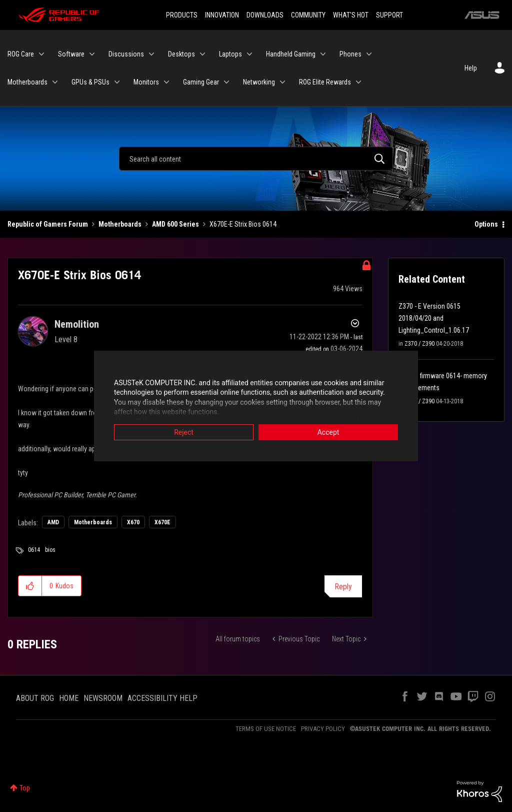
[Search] (256, 159)
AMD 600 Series (175, 224)
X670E (162, 522)
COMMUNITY (308, 15)
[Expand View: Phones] (369, 54)
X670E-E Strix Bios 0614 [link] (243, 224)
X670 (133, 522)
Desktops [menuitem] (181, 54)
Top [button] (25, 788)
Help (471, 68)
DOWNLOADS (265, 15)
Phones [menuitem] (350, 54)
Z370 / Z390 (419, 344)
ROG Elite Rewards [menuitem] (325, 82)
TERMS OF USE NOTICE (266, 729)
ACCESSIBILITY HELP (162, 698)
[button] (30, 586)
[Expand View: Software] (92, 54)
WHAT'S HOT (351, 15)
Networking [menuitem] (259, 82)
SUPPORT (389, 15)
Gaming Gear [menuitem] (201, 82)
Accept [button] (328, 433)
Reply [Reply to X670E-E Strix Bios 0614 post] (343, 587)
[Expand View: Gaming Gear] (226, 82)
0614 (34, 550)
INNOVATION (222, 15)
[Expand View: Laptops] (249, 54)
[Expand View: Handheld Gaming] (323, 54)
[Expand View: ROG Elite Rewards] (358, 82)
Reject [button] (184, 433)
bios (50, 550)
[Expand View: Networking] (282, 82)
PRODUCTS (182, 15)
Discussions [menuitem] (126, 54)
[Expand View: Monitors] (166, 82)
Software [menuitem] (71, 54)
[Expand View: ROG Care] (41, 54)
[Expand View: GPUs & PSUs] (117, 82)
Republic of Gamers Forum (48, 224)
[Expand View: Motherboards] (55, 82)
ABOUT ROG (35, 698)
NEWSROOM (103, 698)
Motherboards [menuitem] (27, 82)
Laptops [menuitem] (230, 54)
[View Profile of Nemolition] (77, 324)
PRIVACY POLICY (323, 729)
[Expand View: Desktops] (202, 54)
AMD (53, 522)
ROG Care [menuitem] (21, 54)
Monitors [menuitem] (146, 82)
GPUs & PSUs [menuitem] (90, 82)
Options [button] (486, 224)
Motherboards (120, 224)
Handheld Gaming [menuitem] (291, 54)
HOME (69, 698)
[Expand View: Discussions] (151, 54)
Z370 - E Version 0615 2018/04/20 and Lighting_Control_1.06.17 (434, 318)
